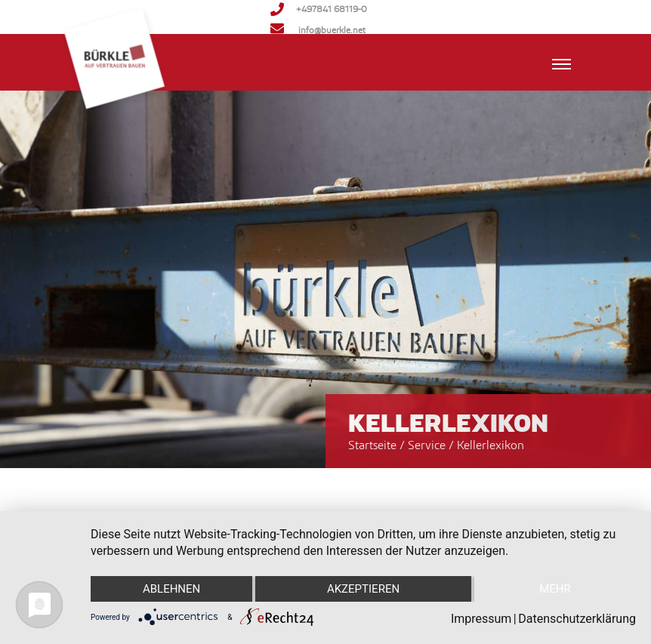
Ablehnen (171, 589)
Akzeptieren (363, 589)
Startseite (372, 445)
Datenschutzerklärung (577, 619)
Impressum (481, 619)
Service (428, 445)
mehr (555, 589)
